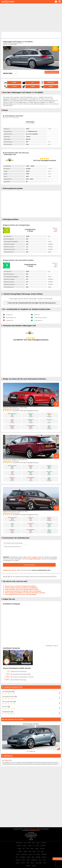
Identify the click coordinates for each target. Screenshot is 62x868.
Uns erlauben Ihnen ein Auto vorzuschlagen (21, 594)
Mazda (38, 854)
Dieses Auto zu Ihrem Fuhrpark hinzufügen (21, 586)
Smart (44, 860)
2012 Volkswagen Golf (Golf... (31, 724)
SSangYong (34, 860)
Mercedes (44, 854)
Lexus (30, 854)
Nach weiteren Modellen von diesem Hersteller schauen (25, 593)
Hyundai (42, 848)
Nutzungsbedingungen (33, 559)
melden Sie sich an (10, 570)
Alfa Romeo (19, 843)
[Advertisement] (31, 17)
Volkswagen (39, 863)
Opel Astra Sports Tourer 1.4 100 (15, 511)
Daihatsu (43, 846)
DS (34, 846)
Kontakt (31, 840)
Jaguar (25, 851)
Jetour (34, 851)
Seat (40, 860)
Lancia (18, 854)
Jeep (30, 851)
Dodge (19, 848)
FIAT (24, 848)
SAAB (28, 860)
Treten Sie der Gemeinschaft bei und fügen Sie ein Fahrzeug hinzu (32, 303)
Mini (17, 857)
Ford (28, 848)
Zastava (29, 866)
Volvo (45, 863)
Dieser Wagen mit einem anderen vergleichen (21, 588)
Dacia (38, 846)
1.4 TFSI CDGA (30, 123)
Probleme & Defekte (11, 118)
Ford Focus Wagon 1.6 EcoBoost (15, 460)
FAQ (31, 838)
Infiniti (20, 851)
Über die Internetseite (31, 834)
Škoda (34, 866)
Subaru (18, 863)
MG (34, 854)
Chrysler (19, 846)
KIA (39, 851)
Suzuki (23, 863)
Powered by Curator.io (52, 645)
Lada (42, 851)
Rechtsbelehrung (31, 837)
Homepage (31, 833)
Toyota (32, 863)
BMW (29, 843)
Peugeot (38, 857)
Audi (25, 843)
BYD (34, 843)
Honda (37, 848)
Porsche (44, 857)
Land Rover (24, 854)
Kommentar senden (29, 565)
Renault (18, 860)
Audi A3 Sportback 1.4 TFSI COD (15, 408)
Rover (23, 860)
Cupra (30, 846)
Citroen (24, 846)
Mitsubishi (23, 857)
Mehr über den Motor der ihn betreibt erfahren (22, 589)
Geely (32, 848)
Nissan (28, 857)
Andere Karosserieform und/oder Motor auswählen (23, 591)
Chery (38, 843)
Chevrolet (44, 843)
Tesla (28, 863)
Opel (33, 857)
